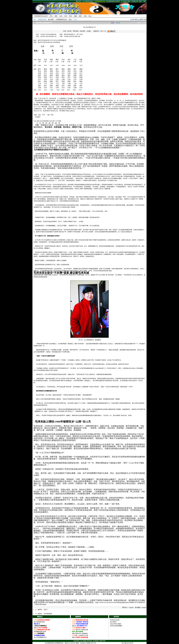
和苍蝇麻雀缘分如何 (40, 632)
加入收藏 (83, 641)
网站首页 (79, 1)
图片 (141, 1)
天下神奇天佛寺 (126, 1)
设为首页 (77, 641)
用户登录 (135, 19)
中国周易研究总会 (100, 1)
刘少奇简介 (113, 622)
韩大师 (69, 31)
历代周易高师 (48, 614)
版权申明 (102, 641)
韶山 (70, 19)
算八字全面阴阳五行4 (40, 637)
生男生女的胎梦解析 (116, 626)
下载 (144, 1)
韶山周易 (51, 19)
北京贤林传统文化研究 (113, 1)
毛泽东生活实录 (115, 620)
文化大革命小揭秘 (115, 624)
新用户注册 (143, 19)
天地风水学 (135, 1)
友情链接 (96, 641)
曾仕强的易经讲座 (39, 622)
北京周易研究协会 (88, 1)
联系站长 (89, 641)
